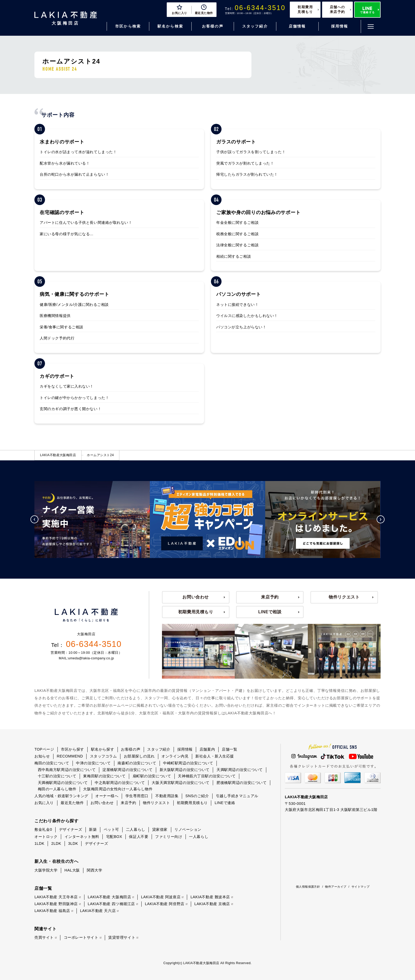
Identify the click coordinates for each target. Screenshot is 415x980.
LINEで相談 (270, 612)
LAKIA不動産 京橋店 (212, 904)
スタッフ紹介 (255, 26)
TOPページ (44, 749)
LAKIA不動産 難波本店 (210, 897)
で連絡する (367, 10)
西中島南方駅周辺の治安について (67, 770)
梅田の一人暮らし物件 (57, 789)
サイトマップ (361, 887)
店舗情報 (297, 26)
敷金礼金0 (43, 829)
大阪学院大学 (46, 870)
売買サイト (44, 937)
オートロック (46, 837)
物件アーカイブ (336, 887)
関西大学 (94, 870)
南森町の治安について (137, 763)
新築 (93, 829)
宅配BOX (114, 837)
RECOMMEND (70, 756)
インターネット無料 (82, 837)
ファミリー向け (169, 837)
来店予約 (270, 597)
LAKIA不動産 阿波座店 (161, 897)
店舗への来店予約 (337, 10)
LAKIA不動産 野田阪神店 (56, 904)
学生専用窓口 (137, 796)
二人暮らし (136, 829)
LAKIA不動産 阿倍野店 (164, 904)
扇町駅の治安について (152, 776)
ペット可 (111, 829)
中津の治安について (93, 763)
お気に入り (44, 803)
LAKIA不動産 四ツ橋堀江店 (111, 904)
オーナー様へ (107, 796)
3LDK (73, 843)
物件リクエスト (344, 597)
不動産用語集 (167, 796)
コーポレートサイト (81, 937)
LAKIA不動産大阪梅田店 (58, 455)
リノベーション (188, 829)
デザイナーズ (71, 829)
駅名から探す (103, 749)
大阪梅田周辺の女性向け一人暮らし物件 (118, 789)
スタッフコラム (103, 756)
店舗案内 (207, 749)
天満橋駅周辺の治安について (63, 783)
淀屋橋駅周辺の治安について (127, 770)
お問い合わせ (196, 597)
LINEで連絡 (225, 803)
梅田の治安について (52, 763)
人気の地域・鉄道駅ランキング (61, 796)
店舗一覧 (229, 749)
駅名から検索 (170, 26)
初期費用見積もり (305, 10)
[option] (114, 520)
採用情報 (340, 26)
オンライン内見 (175, 756)
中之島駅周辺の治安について (120, 783)
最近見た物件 (72, 803)
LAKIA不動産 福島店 (52, 911)
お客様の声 (213, 26)
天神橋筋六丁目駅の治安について (207, 776)
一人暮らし (199, 837)
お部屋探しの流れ (139, 756)
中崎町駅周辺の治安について (188, 763)
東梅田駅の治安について (104, 776)
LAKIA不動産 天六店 (98, 911)
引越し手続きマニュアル (237, 796)
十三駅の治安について (57, 776)
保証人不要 (139, 837)
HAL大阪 (72, 870)
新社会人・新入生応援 (215, 756)
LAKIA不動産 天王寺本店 (56, 897)
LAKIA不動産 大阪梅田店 (110, 897)
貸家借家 (160, 829)
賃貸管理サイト (122, 937)
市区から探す (72, 749)
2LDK (56, 843)
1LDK (39, 843)
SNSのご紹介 (197, 796)
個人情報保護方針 (308, 887)
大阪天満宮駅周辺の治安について (181, 783)
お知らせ (42, 756)
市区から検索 (128, 26)
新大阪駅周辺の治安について (185, 770)
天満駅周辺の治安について (240, 770)
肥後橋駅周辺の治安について (242, 783)
